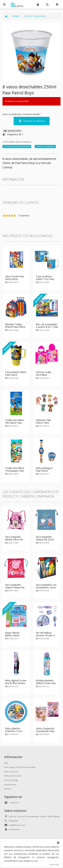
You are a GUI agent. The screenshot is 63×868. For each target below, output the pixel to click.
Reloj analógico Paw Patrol (44, 469)
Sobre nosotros (11, 771)
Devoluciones (10, 784)
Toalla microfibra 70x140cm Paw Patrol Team (14, 423)
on (4, 215)
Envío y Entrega (11, 780)
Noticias (8, 789)
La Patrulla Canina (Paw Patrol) (17, 146)
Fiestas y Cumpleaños (35, 16)
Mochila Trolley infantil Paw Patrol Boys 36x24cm (15, 327)
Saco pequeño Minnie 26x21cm (14, 538)
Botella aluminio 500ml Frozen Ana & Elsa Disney (46, 683)
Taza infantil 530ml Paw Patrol (16, 373)
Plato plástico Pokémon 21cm (14, 730)
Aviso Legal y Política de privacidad (20, 767)
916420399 (13, 821)
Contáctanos (14, 829)
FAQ (6, 763)
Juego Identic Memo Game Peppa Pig (12, 635)
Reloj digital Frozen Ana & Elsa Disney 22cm (16, 683)
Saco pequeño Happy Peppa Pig (15, 586)
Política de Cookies (13, 776)
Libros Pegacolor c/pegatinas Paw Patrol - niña (45, 731)
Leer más (54, 864)
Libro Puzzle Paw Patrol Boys (14, 278)
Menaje (16, 16)
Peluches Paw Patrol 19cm (43, 421)
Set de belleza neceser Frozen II (45, 634)
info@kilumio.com (17, 825)
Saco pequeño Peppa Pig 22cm (45, 538)
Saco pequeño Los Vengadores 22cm (46, 586)
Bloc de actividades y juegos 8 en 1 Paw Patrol (47, 327)
